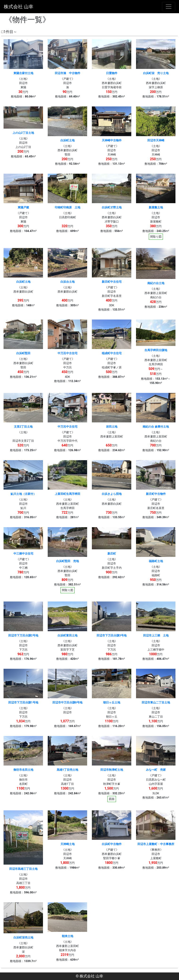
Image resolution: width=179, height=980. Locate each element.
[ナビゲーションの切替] (169, 7)
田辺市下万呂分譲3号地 (112, 635)
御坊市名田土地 (23, 770)
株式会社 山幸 (19, 7)
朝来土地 (68, 936)
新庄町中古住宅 (112, 282)
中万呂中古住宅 (68, 353)
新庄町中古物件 (156, 494)
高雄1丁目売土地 (67, 770)
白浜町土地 (68, 140)
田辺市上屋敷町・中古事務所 (156, 844)
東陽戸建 (23, 207)
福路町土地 (156, 561)
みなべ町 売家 (156, 770)
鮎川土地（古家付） (23, 494)
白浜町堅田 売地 (68, 561)
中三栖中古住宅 (23, 554)
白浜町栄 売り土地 (156, 73)
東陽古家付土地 (23, 73)
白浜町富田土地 (68, 635)
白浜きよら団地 (112, 494)
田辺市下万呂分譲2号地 (23, 635)
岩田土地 (112, 427)
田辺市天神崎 (156, 140)
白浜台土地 (68, 282)
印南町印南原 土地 (68, 207)
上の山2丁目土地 (23, 133)
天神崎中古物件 (112, 140)
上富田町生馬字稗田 (68, 494)
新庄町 (112, 554)
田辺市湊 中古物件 (68, 73)
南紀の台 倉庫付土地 (156, 427)
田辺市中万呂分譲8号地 (67, 702)
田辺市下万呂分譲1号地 (23, 702)
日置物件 (112, 73)
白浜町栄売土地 (23, 938)
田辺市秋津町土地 (112, 770)
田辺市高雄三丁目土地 (23, 869)
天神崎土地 (68, 844)
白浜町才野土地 (112, 207)
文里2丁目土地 (23, 427)
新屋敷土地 (156, 207)
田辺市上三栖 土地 (156, 635)
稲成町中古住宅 (112, 353)
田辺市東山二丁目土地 (156, 702)
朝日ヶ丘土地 (112, 702)
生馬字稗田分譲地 (156, 350)
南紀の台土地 (156, 283)
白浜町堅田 (23, 353)
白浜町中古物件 (112, 844)
